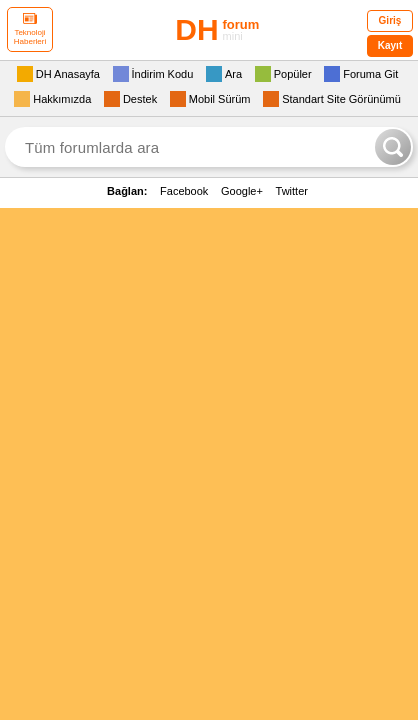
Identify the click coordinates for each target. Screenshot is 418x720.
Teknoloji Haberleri (30, 29)
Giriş (390, 20)
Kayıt (390, 45)
